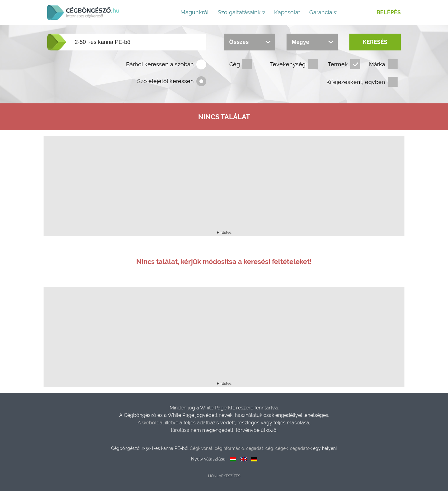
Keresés (375, 42)
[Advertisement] (224, 185)
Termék (338, 64)
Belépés (389, 12)
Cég (235, 64)
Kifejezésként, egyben (356, 82)
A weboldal (151, 423)
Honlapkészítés (224, 476)
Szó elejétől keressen (166, 81)
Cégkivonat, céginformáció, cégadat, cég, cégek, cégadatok (251, 448)
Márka (377, 64)
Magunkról (195, 12)
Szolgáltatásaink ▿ (241, 12)
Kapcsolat (287, 12)
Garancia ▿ (323, 12)
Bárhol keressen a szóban (160, 64)
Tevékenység (288, 64)
